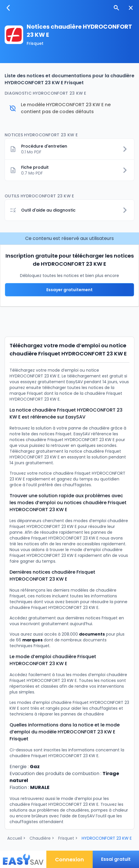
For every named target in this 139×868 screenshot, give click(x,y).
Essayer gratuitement (69, 290)
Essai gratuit (116, 859)
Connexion (69, 859)
